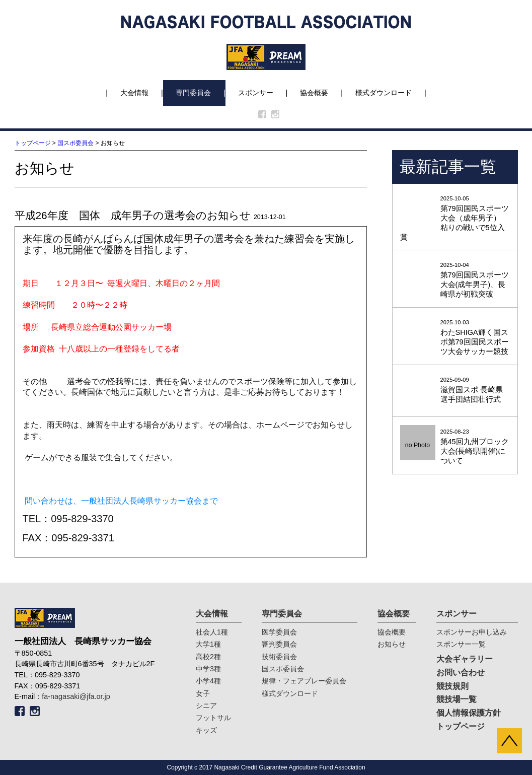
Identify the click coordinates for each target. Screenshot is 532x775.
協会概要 (314, 93)
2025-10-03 (455, 338)
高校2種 (208, 657)
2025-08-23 (455, 447)
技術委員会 (279, 657)
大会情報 (134, 93)
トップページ (33, 143)
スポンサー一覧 (461, 644)
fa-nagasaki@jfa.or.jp (76, 696)
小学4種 (208, 681)
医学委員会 (279, 632)
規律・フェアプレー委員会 (304, 681)
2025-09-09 (455, 391)
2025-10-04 (455, 280)
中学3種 (208, 669)
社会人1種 (212, 632)
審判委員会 (279, 644)
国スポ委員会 (75, 143)
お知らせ (392, 644)
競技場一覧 (457, 699)
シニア (206, 706)
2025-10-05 (455, 219)
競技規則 (452, 686)
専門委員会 (193, 93)
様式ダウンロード (384, 93)
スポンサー (256, 93)
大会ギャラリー (465, 659)
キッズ (206, 730)
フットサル (213, 718)
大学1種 (208, 644)
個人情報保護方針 (469, 713)
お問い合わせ (461, 673)
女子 (203, 693)
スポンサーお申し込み (472, 632)
